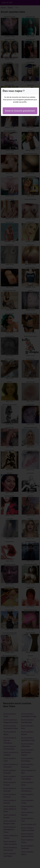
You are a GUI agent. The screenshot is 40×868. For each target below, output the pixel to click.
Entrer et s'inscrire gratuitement (20, 111)
